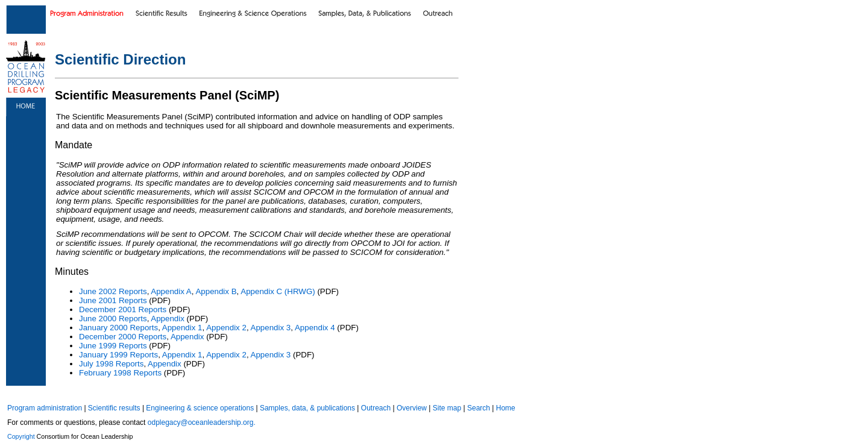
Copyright (21, 436)
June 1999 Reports (113, 346)
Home (506, 408)
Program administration (45, 408)
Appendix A (171, 291)
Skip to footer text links (78, 3)
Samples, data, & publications (307, 408)
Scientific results (114, 408)
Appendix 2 (226, 328)
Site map (447, 408)
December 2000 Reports (123, 337)
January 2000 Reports (118, 328)
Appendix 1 (182, 328)
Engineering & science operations (200, 408)
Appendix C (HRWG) (278, 291)
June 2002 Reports (113, 291)
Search (479, 408)
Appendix (168, 319)
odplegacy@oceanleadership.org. (202, 422)
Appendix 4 (315, 328)
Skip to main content (28, 3)
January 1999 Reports (118, 355)
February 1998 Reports (120, 373)
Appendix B (216, 291)
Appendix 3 (271, 328)
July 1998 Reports (111, 364)
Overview (412, 408)
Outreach (376, 408)
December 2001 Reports (123, 309)
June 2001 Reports (113, 300)
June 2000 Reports (113, 319)
